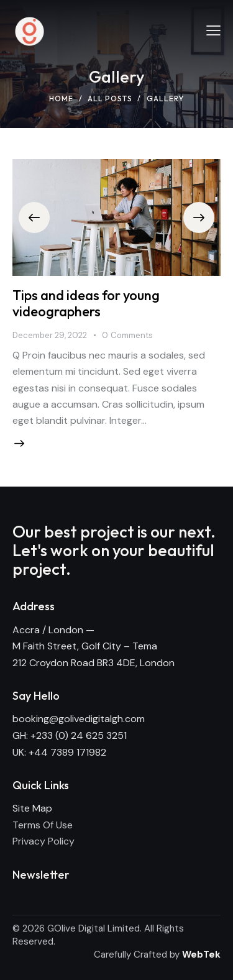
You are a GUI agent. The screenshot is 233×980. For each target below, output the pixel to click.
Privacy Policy (43, 841)
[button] (34, 218)
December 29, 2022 (50, 335)
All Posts (110, 98)
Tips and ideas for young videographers (86, 303)
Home (61, 98)
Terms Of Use (43, 825)
